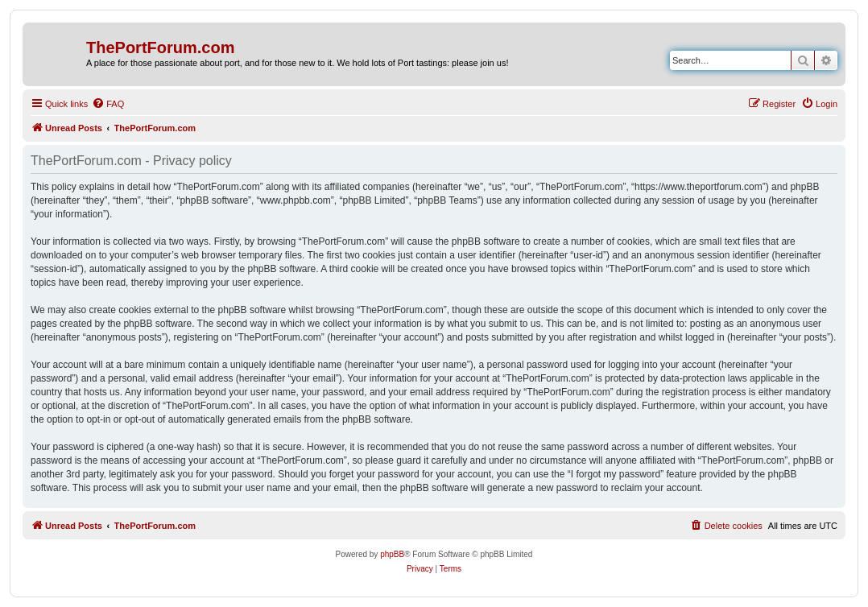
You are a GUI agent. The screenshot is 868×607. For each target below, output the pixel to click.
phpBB (392, 554)
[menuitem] (108, 104)
